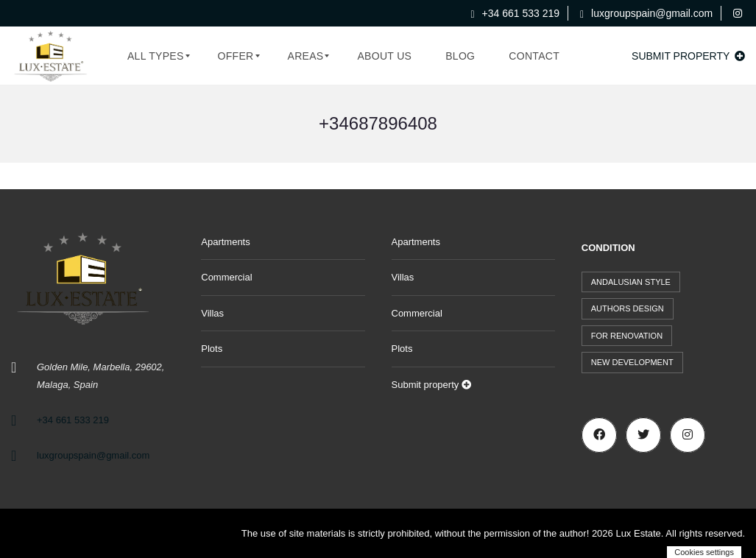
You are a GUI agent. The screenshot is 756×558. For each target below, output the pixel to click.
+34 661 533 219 (516, 13)
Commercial (226, 277)
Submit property (688, 56)
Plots (212, 349)
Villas (212, 313)
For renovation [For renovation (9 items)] (627, 336)
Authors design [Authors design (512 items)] (628, 308)
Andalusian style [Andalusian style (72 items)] (631, 282)
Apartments (225, 242)
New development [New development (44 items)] (632, 362)
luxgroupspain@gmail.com (646, 13)
